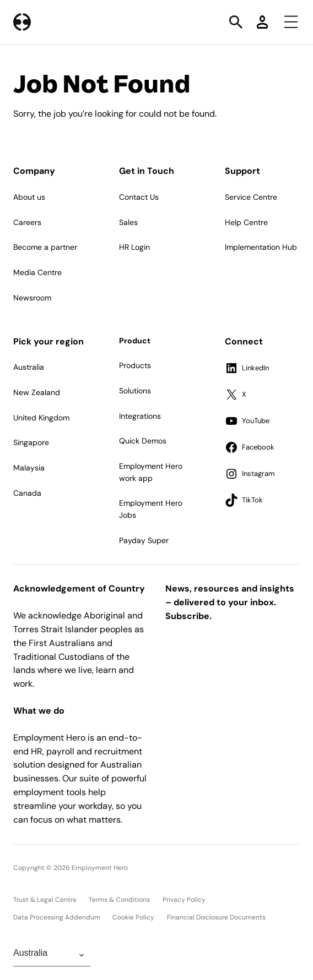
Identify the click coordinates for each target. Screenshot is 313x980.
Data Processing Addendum (57, 917)
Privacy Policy (184, 900)
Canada (27, 493)
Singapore (31, 442)
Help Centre (246, 222)
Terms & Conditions (119, 900)
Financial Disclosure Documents (216, 917)
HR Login (134, 247)
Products (135, 365)
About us (29, 197)
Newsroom (32, 298)
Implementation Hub (261, 247)
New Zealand (37, 392)
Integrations (140, 416)
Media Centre (37, 272)
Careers (27, 222)
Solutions (135, 391)
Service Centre (251, 197)
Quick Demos (143, 441)
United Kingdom (41, 418)
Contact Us (139, 197)
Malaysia (29, 468)
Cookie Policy (133, 917)
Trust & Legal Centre (45, 900)
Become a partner (45, 247)
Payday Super (144, 540)
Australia (29, 367)
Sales (128, 222)
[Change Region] (52, 955)
